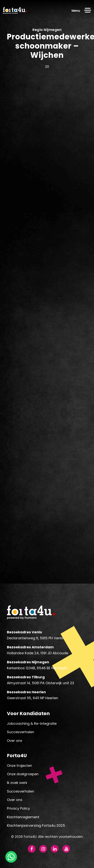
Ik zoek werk (17, 783)
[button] (11, 857)
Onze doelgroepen (23, 774)
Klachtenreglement (23, 817)
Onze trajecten (19, 766)
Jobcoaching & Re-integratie (32, 723)
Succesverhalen (21, 732)
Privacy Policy (18, 808)
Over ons (15, 741)
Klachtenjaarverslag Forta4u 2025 (36, 825)
